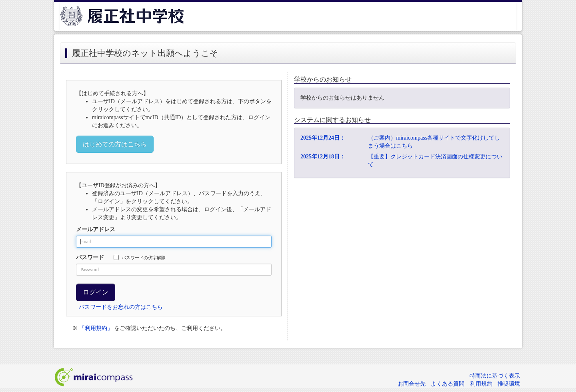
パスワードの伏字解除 (140, 257)
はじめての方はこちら (115, 144)
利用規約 (481, 384)
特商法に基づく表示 (495, 376)
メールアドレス (96, 229)
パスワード (90, 257)
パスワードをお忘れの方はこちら (121, 307)
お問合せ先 (412, 384)
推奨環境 (509, 384)
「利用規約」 (96, 328)
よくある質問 (448, 384)
